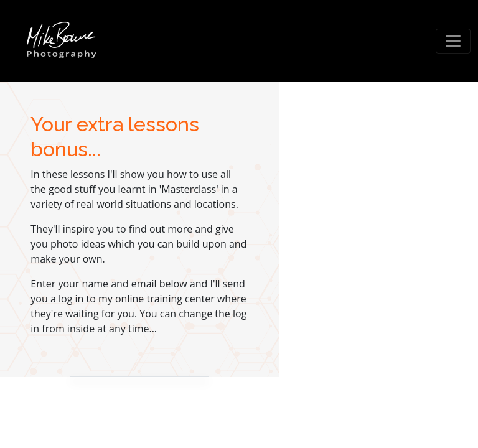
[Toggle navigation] (453, 41)
